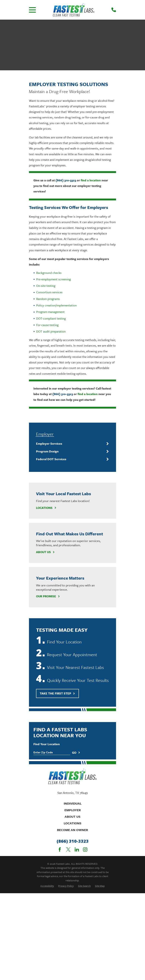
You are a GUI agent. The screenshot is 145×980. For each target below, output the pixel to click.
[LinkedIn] (77, 850)
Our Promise (48, 596)
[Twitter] (68, 850)
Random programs (48, 299)
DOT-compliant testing (51, 318)
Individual (73, 803)
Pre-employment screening (53, 279)
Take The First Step (57, 693)
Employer (73, 810)
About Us (45, 552)
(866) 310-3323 (66, 180)
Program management (50, 312)
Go (76, 753)
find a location (91, 180)
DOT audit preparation (51, 331)
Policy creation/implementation (56, 305)
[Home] (74, 10)
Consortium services (49, 292)
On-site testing (46, 286)
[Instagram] (85, 850)
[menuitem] (70, 444)
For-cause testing (47, 325)
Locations (46, 508)
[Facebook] (60, 850)
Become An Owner (72, 830)
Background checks (49, 273)
